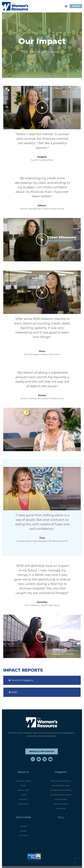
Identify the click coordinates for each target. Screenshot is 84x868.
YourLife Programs (22, 680)
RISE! (15, 692)
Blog (61, 817)
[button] (66, 6)
